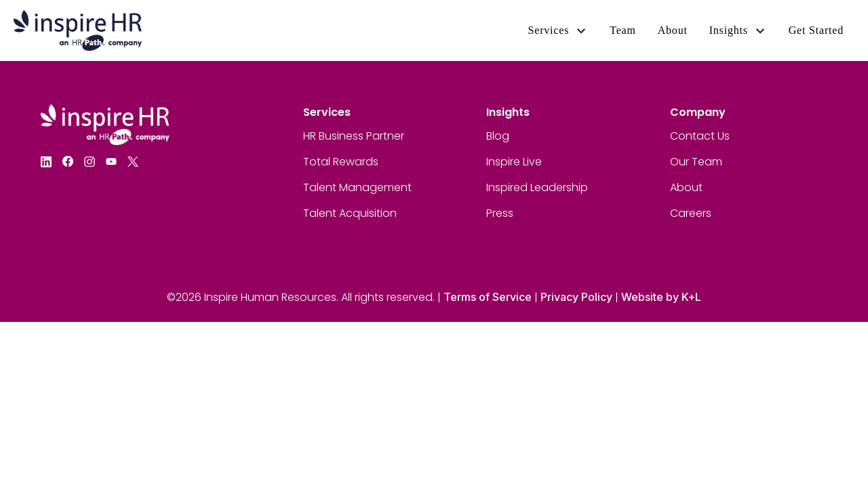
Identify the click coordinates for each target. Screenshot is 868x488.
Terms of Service (488, 297)
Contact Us (700, 136)
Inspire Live (514, 162)
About (686, 187)
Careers (691, 213)
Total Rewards (341, 162)
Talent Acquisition (350, 213)
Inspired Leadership (537, 187)
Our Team (696, 162)
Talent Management (357, 187)
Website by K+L (661, 297)
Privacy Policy (576, 297)
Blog (498, 136)
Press (500, 213)
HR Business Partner (354, 136)
